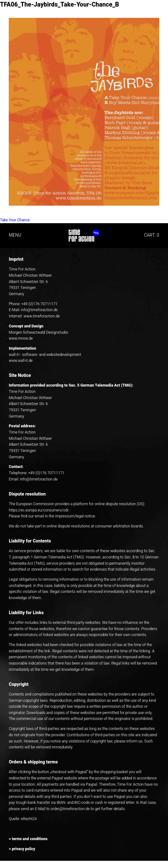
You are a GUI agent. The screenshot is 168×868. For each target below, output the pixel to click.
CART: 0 (151, 235)
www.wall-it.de (21, 361)
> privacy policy (22, 849)
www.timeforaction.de (42, 316)
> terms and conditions (29, 839)
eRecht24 (29, 819)
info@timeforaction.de (40, 310)
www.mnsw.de (21, 338)
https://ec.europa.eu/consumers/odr (39, 510)
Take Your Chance (16, 220)
